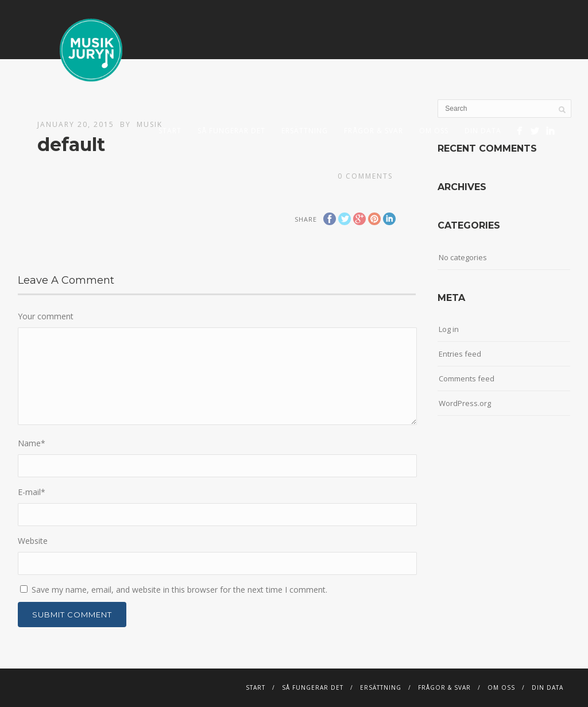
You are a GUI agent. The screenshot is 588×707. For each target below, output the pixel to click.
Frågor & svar (374, 131)
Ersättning (305, 131)
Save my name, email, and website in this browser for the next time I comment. (179, 590)
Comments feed (467, 378)
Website (33, 541)
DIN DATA (483, 131)
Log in (449, 329)
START (170, 131)
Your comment (46, 316)
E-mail (32, 492)
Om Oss (434, 131)
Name (32, 443)
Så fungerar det (231, 131)
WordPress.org (465, 403)
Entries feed (460, 354)
